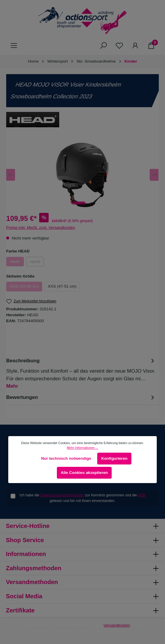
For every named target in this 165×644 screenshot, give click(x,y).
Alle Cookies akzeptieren (84, 473)
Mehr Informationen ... (82, 448)
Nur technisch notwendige (66, 458)
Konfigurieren (114, 458)
